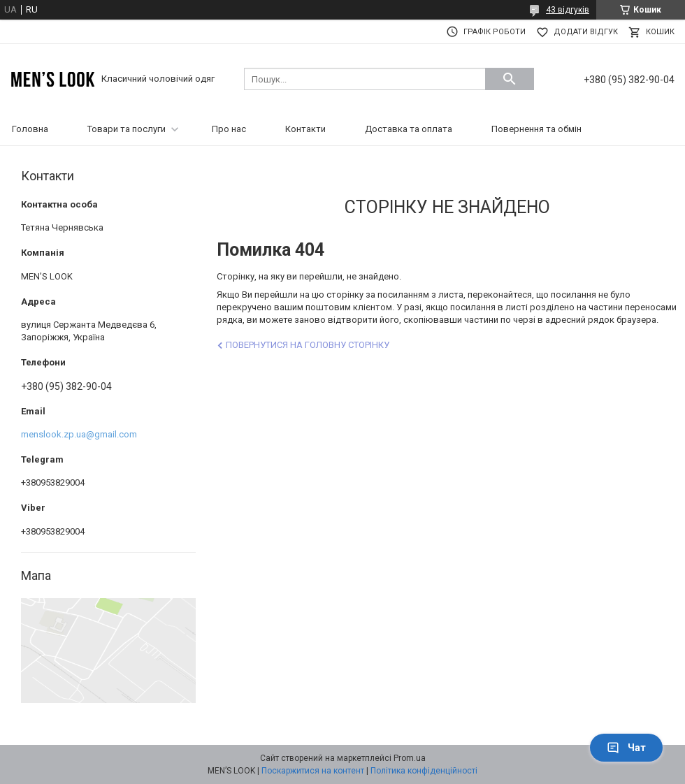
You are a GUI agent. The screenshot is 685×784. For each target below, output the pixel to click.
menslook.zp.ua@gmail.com (79, 434)
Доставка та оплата (409, 129)
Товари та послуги (127, 129)
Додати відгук (586, 32)
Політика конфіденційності (424, 771)
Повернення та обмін (536, 129)
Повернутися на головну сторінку (308, 345)
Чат (626, 748)
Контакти (305, 129)
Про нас (229, 129)
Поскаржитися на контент (313, 771)
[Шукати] (510, 79)
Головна (30, 129)
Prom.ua (410, 758)
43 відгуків (568, 10)
